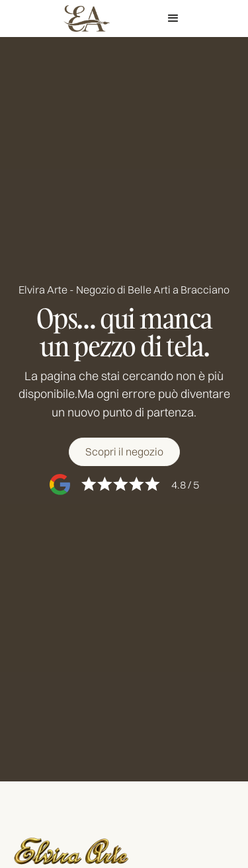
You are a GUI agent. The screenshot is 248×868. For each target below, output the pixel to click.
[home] (83, 18)
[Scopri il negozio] (124, 452)
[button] (173, 19)
